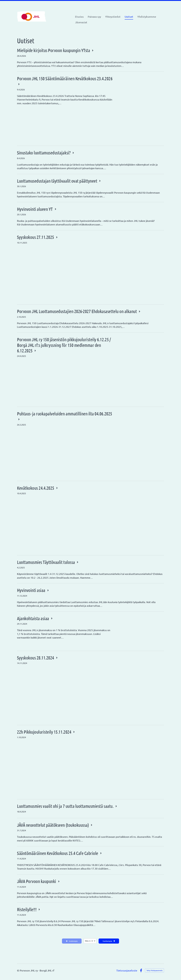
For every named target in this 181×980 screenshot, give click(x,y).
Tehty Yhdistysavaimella (154, 970)
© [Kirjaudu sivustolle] (18, 970)
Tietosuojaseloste (127, 970)
